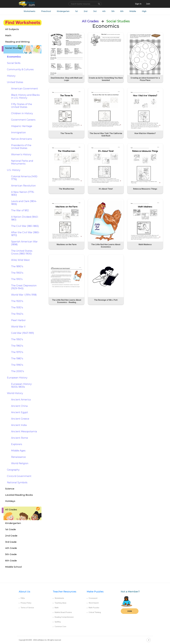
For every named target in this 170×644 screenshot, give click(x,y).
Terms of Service (26, 608)
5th (113, 11)
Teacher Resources (65, 592)
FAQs (22, 598)
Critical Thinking (94, 612)
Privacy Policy (25, 603)
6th (122, 11)
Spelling (57, 622)
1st (76, 11)
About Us (24, 592)
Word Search (93, 603)
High (144, 11)
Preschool (46, 11)
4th (104, 11)
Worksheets (29, 11)
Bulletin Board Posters (62, 612)
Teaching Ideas (60, 603)
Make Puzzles (95, 592)
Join (130, 611)
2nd (86, 11)
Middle (133, 11)
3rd (95, 11)
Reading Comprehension (63, 617)
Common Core (59, 627)
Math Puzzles (93, 608)
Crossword (92, 598)
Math (56, 608)
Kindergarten (63, 11)
